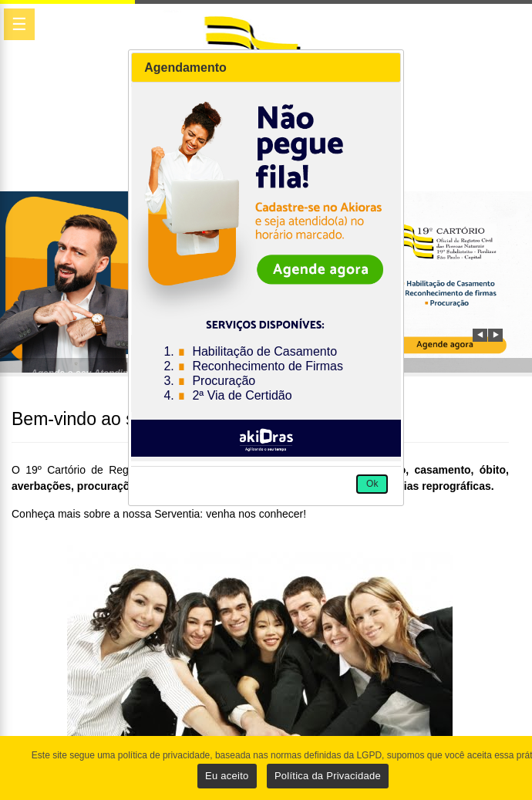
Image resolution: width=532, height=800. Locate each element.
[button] (372, 484)
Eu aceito (227, 776)
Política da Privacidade (328, 776)
